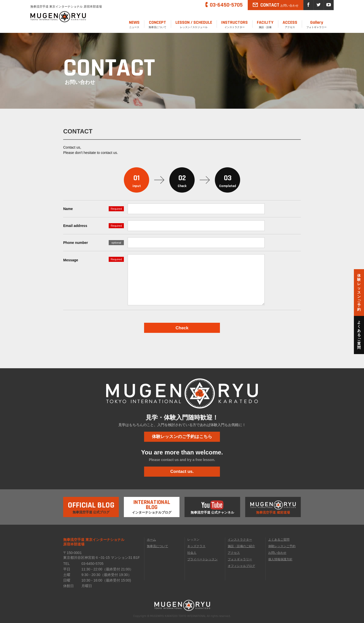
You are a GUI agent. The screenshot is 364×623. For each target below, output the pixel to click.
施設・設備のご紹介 (241, 546)
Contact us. (182, 471)
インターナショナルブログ (152, 506)
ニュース (134, 24)
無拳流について (157, 24)
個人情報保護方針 (280, 559)
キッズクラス (196, 546)
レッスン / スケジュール (194, 24)
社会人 (192, 553)
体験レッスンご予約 (282, 546)
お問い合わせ (277, 553)
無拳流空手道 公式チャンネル (212, 507)
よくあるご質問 (279, 540)
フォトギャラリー (316, 24)
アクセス (290, 24)
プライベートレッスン (202, 559)
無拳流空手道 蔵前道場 (273, 507)
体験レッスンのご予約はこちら (182, 437)
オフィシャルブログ (241, 566)
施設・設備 (265, 24)
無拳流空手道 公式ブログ (91, 505)
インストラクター (234, 24)
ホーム (151, 540)
